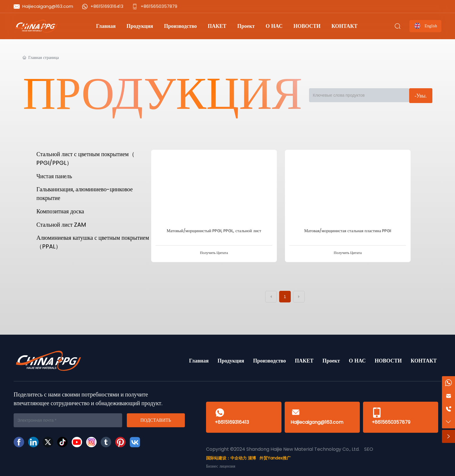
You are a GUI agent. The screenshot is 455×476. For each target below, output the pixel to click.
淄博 (252, 458)
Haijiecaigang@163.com (48, 6)
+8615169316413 (107, 6)
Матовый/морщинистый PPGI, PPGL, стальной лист (214, 231)
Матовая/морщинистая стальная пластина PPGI (348, 231)
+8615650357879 (159, 6)
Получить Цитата (214, 253)
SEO (369, 449)
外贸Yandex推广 (275, 458)
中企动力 (239, 458)
